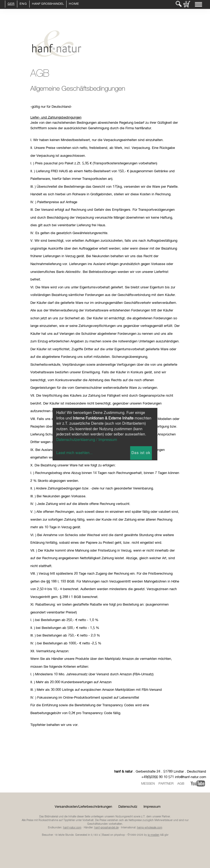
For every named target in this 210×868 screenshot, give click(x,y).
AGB (181, 784)
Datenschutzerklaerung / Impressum (87, 440)
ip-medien (154, 835)
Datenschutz (128, 807)
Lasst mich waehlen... (74, 453)
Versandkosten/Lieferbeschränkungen (83, 807)
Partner (166, 784)
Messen (148, 784)
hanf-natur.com (72, 828)
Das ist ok (141, 453)
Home (74, 4)
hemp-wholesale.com (150, 828)
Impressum (152, 807)
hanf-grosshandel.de (106, 828)
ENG (23, 4)
